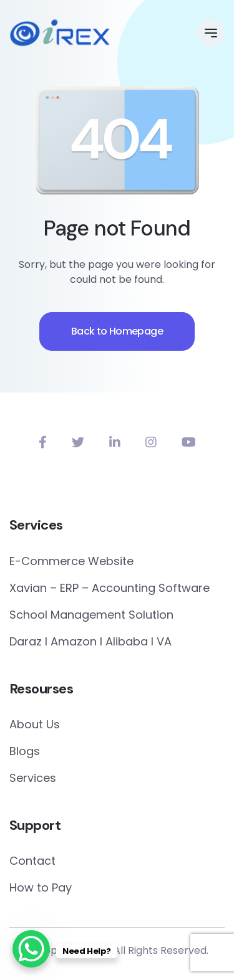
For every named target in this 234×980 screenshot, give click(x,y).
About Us (35, 724)
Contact (32, 861)
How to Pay (41, 887)
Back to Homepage (117, 331)
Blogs (25, 751)
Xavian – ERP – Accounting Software (110, 588)
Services (33, 778)
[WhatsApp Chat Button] (31, 949)
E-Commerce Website (71, 561)
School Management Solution (91, 615)
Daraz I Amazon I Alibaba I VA (90, 641)
